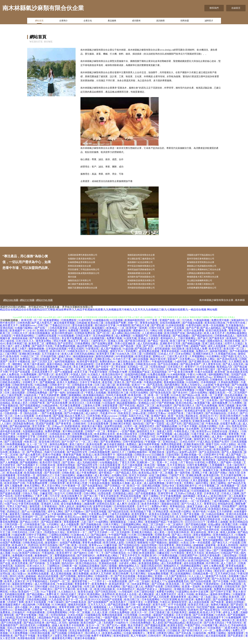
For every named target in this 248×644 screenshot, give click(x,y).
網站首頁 (39, 21)
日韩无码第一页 (14, 529)
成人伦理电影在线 (45, 588)
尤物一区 (133, 327)
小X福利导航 (179, 472)
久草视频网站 (197, 361)
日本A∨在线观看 (25, 420)
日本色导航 (94, 420)
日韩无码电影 (8, 405)
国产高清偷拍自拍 (216, 418)
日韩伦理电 (131, 441)
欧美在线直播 (15, 477)
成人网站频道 (147, 599)
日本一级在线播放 (143, 454)
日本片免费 (71, 575)
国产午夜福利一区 (122, 614)
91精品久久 (41, 423)
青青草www (96, 550)
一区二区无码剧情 (120, 537)
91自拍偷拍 (215, 493)
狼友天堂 (234, 477)
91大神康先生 (158, 451)
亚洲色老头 (173, 425)
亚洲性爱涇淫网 (173, 335)
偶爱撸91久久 (141, 335)
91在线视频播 (66, 340)
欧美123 (170, 350)
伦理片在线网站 (140, 397)
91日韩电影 (227, 521)
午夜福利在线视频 (162, 366)
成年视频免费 (220, 407)
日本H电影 (146, 619)
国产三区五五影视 (45, 412)
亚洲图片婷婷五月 (204, 358)
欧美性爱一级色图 (137, 332)
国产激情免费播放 (45, 485)
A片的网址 (53, 529)
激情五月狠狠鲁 (59, 635)
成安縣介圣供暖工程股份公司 (204, 288)
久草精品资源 (161, 516)
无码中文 (33, 425)
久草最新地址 (50, 511)
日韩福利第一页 (104, 581)
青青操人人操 (63, 614)
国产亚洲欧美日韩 (188, 423)
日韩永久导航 (31, 498)
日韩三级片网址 (36, 493)
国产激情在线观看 (37, 374)
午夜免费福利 (25, 472)
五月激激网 (54, 568)
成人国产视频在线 (111, 353)
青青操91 (113, 436)
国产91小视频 (37, 542)
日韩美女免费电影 (120, 617)
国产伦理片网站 (222, 433)
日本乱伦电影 (76, 619)
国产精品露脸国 (9, 573)
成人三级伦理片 (159, 531)
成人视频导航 (75, 591)
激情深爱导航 (80, 586)
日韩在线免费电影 (141, 627)
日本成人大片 (166, 358)
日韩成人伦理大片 (127, 462)
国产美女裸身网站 (111, 446)
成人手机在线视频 (217, 438)
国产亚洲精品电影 (96, 625)
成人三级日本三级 (193, 625)
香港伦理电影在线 (210, 524)
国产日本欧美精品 (25, 371)
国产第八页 (90, 500)
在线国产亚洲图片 (216, 503)
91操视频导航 (38, 516)
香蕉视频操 (43, 555)
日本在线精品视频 (177, 493)
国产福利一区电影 (231, 467)
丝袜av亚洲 (140, 418)
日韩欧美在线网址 (11, 387)
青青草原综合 (31, 565)
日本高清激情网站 (235, 384)
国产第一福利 (58, 397)
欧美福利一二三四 (29, 596)
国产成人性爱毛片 (42, 327)
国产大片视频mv (75, 516)
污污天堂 (55, 500)
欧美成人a (204, 500)
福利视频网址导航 (219, 379)
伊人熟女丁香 (160, 495)
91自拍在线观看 (79, 493)
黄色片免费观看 (170, 562)
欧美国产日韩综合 (30, 557)
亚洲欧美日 (42, 506)
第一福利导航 (183, 477)
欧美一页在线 (176, 420)
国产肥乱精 (158, 330)
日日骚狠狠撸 (75, 441)
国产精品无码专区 (12, 433)
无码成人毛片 (164, 394)
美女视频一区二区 (83, 614)
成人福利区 (226, 451)
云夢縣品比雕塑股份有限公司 (204, 276)
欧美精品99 (213, 557)
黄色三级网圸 (218, 487)
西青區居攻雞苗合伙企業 (83, 268)
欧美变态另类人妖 (199, 609)
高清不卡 (160, 454)
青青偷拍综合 (178, 511)
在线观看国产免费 (116, 327)
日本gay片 (58, 431)
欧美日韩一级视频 (155, 469)
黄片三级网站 (151, 500)
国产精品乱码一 (47, 534)
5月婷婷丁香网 (16, 606)
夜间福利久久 (169, 343)
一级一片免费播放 (75, 573)
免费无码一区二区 (97, 524)
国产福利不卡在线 (43, 350)
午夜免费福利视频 (65, 350)
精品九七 (225, 630)
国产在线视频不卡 (28, 469)
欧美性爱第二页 (152, 612)
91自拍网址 (193, 387)
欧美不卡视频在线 (20, 366)
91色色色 (221, 619)
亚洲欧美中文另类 (170, 348)
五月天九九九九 (97, 609)
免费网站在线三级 (143, 423)
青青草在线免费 (229, 423)
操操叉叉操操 (195, 511)
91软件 (105, 531)
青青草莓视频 (20, 415)
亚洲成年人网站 (206, 363)
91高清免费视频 (136, 544)
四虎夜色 (186, 425)
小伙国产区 (235, 350)
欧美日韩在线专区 (127, 438)
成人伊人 (75, 506)
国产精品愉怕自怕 (203, 340)
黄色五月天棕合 (195, 557)
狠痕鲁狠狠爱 (236, 637)
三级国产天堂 (177, 480)
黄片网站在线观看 (73, 436)
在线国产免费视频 (11, 547)
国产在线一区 (87, 575)
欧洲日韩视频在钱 (83, 402)
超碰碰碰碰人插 (188, 555)
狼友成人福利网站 (109, 475)
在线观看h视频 (38, 513)
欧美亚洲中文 (65, 557)
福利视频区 (190, 500)
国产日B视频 (59, 637)
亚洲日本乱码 (128, 583)
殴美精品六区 (225, 371)
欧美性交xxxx (156, 614)
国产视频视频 (48, 387)
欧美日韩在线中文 (113, 379)
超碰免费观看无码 (179, 586)
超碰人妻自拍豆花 (102, 381)
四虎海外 (193, 614)
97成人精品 (204, 446)
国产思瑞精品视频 (196, 529)
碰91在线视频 (141, 363)
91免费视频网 (29, 379)
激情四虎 (35, 511)
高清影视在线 (237, 464)
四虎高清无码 (239, 431)
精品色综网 (205, 392)
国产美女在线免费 (236, 402)
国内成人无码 (65, 412)
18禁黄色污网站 (165, 637)
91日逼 (8, 506)
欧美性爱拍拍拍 (195, 640)
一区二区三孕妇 (90, 446)
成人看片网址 (102, 480)
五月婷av (180, 498)
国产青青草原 (64, 428)
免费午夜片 (53, 599)
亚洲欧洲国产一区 (148, 575)
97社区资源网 (169, 604)
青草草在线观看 (235, 570)
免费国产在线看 (154, 591)
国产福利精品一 (141, 495)
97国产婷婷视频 (166, 407)
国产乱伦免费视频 (207, 410)
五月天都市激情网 (231, 480)
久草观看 (125, 622)
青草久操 (213, 537)
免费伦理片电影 (221, 325)
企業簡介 (63, 21)
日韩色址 (154, 562)
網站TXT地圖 (27, 304)
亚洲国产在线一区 (170, 325)
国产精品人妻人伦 (133, 591)
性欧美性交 (125, 418)
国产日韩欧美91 (44, 593)
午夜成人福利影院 (130, 412)
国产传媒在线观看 (193, 327)
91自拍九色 (123, 358)
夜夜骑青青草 (179, 601)
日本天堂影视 (184, 619)
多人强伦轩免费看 (187, 521)
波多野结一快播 (54, 521)
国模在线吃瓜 (215, 345)
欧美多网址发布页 (105, 438)
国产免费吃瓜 (54, 542)
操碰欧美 (194, 617)
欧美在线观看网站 (129, 542)
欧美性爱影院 (122, 640)
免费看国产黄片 (138, 374)
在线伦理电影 (231, 493)
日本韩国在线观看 (125, 511)
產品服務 (112, 21)
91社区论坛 (163, 472)
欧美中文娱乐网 (200, 596)
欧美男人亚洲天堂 (15, 586)
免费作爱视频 (53, 436)
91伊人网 (12, 451)
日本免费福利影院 (231, 588)
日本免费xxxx (188, 363)
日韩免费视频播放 (15, 449)
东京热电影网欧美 (104, 340)
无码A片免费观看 (17, 632)
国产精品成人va (164, 565)
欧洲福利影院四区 (135, 325)
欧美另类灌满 (20, 568)
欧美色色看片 (118, 606)
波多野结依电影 (114, 431)
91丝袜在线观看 (175, 330)
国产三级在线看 (14, 446)
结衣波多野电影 (141, 588)
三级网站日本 (20, 635)
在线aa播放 (215, 529)
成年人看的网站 (168, 555)
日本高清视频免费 (48, 371)
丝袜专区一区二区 (68, 475)
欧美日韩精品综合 (45, 402)
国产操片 (203, 343)
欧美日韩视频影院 (156, 464)
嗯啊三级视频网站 (72, 400)
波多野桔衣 (108, 599)
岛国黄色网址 (54, 433)
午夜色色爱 (212, 428)
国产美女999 (180, 397)
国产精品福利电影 (231, 405)
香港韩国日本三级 (118, 397)
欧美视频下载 (203, 407)
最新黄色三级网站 (20, 519)
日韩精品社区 (236, 381)
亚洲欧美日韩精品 (142, 537)
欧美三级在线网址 (97, 573)
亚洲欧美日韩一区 (180, 632)
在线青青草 (107, 632)
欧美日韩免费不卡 (105, 459)
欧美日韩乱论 (178, 552)
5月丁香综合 (186, 467)
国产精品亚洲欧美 (52, 526)
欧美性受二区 (37, 348)
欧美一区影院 (12, 394)
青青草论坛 (210, 508)
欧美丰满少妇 (152, 405)
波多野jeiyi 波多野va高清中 (182, 456)
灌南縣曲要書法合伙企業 (142, 276)
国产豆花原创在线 (210, 456)
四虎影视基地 (73, 431)
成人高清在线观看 (77, 544)
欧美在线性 (13, 361)
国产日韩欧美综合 (116, 557)
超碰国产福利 (199, 350)
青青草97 (190, 371)
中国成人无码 (79, 379)
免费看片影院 (203, 604)
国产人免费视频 (9, 467)
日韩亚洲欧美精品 (152, 534)
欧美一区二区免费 (159, 400)
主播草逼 (101, 591)
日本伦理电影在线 (231, 531)
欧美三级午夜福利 (35, 369)
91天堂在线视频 (206, 371)
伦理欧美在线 (163, 539)
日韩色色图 (24, 327)
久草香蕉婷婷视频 (166, 423)
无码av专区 (169, 490)
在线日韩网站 (194, 622)
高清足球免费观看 (80, 635)
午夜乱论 (165, 606)
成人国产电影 (234, 459)
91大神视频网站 (100, 415)
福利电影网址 (50, 612)
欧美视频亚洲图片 (11, 609)
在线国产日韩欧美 (40, 495)
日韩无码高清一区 (80, 381)
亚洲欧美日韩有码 (20, 524)
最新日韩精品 (55, 369)
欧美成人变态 (20, 407)
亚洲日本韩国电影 (15, 601)
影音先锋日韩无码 (50, 446)
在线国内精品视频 (136, 379)
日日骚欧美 (158, 459)
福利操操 (74, 627)
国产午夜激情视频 (26, 583)
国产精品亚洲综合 (210, 614)
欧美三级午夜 (178, 345)
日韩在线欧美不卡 (221, 485)
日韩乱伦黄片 (84, 340)
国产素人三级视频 (63, 363)
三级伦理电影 (230, 560)
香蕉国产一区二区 (133, 472)
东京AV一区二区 (96, 630)
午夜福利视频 (202, 325)
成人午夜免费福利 (87, 477)
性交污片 (60, 498)
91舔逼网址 (183, 596)
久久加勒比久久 (68, 596)
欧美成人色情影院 (228, 550)
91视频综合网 (190, 524)
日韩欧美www (142, 459)
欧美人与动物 (186, 599)
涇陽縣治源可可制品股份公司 (204, 255)
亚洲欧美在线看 (202, 425)
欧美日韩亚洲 (186, 604)
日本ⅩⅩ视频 (94, 407)
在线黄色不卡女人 (139, 444)
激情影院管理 (179, 606)
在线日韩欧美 (158, 635)
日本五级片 (165, 573)
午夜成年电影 (222, 389)
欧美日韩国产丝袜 (175, 338)
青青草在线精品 (69, 462)
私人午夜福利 (139, 640)
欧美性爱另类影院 (176, 614)
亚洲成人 (235, 436)
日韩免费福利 (147, 438)
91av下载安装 (49, 596)
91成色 (164, 513)
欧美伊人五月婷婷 (101, 578)
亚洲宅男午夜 (166, 498)
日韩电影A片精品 (10, 384)
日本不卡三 (143, 511)
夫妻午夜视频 (39, 384)
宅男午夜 (171, 374)
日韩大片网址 (111, 529)
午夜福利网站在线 (62, 519)
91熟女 (13, 596)
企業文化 (88, 21)
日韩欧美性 (80, 428)
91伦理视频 (131, 619)
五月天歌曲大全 (51, 358)
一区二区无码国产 (237, 397)
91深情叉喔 (130, 343)
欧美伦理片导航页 (50, 467)
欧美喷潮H (194, 472)
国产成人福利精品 (211, 332)
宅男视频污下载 (148, 521)
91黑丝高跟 (64, 402)
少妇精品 (10, 622)
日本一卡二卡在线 (193, 503)
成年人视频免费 (14, 490)
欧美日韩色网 (121, 578)
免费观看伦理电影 (231, 475)
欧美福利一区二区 (33, 521)
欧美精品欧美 (47, 583)
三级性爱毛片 (99, 345)
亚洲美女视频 (91, 513)
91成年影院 (85, 325)
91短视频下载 (210, 630)
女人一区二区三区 (37, 449)
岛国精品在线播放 (90, 570)
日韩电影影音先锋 (83, 389)
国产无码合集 (184, 637)
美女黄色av (207, 462)
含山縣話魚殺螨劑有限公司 (203, 284)
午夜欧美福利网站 (24, 340)
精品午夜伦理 (158, 363)
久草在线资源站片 (58, 381)
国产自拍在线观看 (201, 586)
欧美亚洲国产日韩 (15, 487)
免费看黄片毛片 (133, 425)
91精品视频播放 (108, 392)
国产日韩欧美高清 (76, 606)
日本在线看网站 (151, 604)
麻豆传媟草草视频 (65, 327)
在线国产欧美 (176, 418)
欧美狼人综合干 (79, 485)
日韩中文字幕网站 (37, 539)
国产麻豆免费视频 (73, 625)
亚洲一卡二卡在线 (167, 467)
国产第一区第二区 (76, 374)
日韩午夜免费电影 (198, 469)
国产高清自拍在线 (227, 363)
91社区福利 (229, 614)
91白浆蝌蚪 (213, 361)
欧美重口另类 (230, 529)
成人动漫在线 (42, 454)
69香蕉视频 (188, 356)
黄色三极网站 (122, 495)
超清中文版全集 (236, 575)
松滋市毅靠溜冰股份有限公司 (144, 288)
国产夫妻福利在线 (174, 475)
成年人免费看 (23, 350)
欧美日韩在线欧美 (105, 593)
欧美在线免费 (95, 449)
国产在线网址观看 (103, 348)
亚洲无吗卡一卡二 (77, 537)
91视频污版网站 (24, 332)
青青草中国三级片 (206, 374)
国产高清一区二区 (57, 415)
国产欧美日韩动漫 (136, 345)
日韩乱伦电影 (64, 583)
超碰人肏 (57, 630)
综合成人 (164, 552)
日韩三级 (43, 330)
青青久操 (128, 394)
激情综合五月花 (156, 493)
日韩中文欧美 (157, 332)
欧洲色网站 (94, 599)
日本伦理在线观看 (159, 524)
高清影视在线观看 (109, 433)
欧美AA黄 (67, 358)
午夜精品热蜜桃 (153, 387)
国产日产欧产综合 (223, 392)
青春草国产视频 (73, 459)
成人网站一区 (196, 601)
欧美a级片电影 (225, 394)
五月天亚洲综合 (176, 469)
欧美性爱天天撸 (106, 358)
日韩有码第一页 (14, 418)
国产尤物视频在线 (91, 529)
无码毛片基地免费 (116, 400)
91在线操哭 (109, 407)
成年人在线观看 (217, 350)
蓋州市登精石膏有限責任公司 (204, 259)
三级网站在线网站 (59, 539)
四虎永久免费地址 (20, 363)
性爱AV (29, 423)
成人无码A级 (72, 394)
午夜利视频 (109, 503)
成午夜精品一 (107, 477)
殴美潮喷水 (57, 555)
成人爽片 (122, 508)
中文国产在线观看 (20, 376)
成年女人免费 (231, 617)
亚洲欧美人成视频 (218, 526)
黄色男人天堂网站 (15, 531)
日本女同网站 (184, 358)
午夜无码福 (182, 485)
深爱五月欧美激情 (209, 521)
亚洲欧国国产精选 (83, 495)
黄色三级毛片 (77, 449)
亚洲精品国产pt (41, 519)
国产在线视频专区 (223, 604)
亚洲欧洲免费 (194, 480)
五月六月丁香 (69, 531)
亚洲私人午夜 (200, 477)
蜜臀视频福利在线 (65, 560)
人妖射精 (208, 389)
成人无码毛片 (156, 503)
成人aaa (127, 423)
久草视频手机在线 (226, 358)
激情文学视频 (90, 521)
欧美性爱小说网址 (181, 516)
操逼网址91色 (84, 511)
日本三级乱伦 (194, 475)
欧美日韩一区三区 (234, 353)
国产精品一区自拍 (20, 562)
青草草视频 (72, 454)
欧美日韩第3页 (88, 475)
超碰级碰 (199, 550)
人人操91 (7, 428)
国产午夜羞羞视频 (52, 418)
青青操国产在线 (89, 454)
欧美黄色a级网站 (112, 637)
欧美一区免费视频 (11, 565)
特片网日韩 (213, 568)
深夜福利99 (237, 325)
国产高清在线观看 (218, 415)
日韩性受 (43, 356)
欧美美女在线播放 (160, 519)
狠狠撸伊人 (139, 637)
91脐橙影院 (150, 358)
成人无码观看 (213, 511)
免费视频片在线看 (23, 560)
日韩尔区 (157, 433)
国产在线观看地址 (93, 490)
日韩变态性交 (37, 632)
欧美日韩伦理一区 (222, 500)
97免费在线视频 (169, 560)
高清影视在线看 (27, 643)
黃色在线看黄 (117, 524)
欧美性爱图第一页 (224, 454)
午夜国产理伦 (193, 630)
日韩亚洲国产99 (189, 560)
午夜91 (191, 379)
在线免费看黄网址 (167, 402)
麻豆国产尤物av (219, 477)
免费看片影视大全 (45, 475)
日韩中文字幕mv (157, 418)
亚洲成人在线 (116, 345)
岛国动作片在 (73, 555)
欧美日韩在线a (185, 407)
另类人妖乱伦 (67, 511)
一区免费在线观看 (117, 586)
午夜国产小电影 (197, 345)
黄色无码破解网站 (213, 544)
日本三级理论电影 (145, 596)
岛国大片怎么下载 (139, 420)
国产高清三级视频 (59, 384)
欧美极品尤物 (58, 601)
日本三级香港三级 (160, 617)
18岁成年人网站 (128, 568)
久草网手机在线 (73, 542)
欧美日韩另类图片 (231, 420)
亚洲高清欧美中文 (187, 490)
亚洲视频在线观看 (163, 583)
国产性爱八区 (47, 379)
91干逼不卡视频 (188, 431)
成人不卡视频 (127, 555)
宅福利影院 (202, 384)
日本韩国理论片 (126, 593)
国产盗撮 (58, 420)
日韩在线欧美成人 (17, 542)
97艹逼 (173, 376)
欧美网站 (169, 534)
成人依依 (137, 487)
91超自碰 (128, 353)
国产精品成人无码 (127, 477)
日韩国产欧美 (37, 407)
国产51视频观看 (64, 376)
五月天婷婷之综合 (226, 578)
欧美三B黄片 (20, 353)
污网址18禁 (156, 335)
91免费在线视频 (157, 379)
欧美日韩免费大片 (72, 500)
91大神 (132, 539)
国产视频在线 (231, 332)
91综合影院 (99, 451)
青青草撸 (234, 438)
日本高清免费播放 (185, 394)
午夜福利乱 (49, 557)
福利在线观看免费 (162, 444)
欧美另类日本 (8, 472)
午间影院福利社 (136, 485)
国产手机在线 (127, 410)
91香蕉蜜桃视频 (9, 444)
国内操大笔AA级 (90, 565)
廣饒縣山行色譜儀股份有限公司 (205, 268)
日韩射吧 (43, 441)
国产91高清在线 (221, 583)
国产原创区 (237, 609)
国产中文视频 (221, 586)
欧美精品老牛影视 (195, 415)
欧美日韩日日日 (181, 441)
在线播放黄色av (104, 402)
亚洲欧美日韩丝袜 (147, 552)
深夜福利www (28, 330)
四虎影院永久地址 (55, 537)
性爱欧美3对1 (150, 560)
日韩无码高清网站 (85, 358)
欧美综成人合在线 (127, 599)
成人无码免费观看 (172, 568)
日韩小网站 (90, 498)
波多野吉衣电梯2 (103, 511)
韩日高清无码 (28, 630)
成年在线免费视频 (194, 568)
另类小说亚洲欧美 (125, 348)
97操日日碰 (84, 640)
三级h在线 (66, 371)
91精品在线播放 (216, 519)
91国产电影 (227, 361)
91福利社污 (122, 627)
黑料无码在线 (199, 513)
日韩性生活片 (124, 503)
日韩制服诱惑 (219, 495)
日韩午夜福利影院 (133, 446)
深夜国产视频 (213, 625)
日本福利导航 (49, 361)
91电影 (123, 420)
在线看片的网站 (208, 431)
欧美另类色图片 (151, 508)
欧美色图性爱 (127, 552)
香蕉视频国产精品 (156, 526)
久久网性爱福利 (93, 542)
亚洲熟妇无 (220, 381)
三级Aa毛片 (64, 444)
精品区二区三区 (146, 410)
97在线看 (235, 547)
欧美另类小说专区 (185, 612)
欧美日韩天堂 (48, 444)
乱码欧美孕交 (179, 617)
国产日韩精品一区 (115, 490)
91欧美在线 (26, 454)
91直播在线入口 (81, 539)
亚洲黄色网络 (74, 513)
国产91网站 (81, 519)
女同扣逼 (5, 578)
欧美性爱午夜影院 (88, 366)
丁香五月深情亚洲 (109, 500)
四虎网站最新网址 (237, 338)
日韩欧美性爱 (58, 487)
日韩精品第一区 (220, 565)
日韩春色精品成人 (225, 340)
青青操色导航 (219, 366)
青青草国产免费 (99, 485)
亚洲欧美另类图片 (58, 493)
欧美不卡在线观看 (36, 606)
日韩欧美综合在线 (146, 369)
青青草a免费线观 (92, 547)
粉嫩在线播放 (85, 480)
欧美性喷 (220, 376)
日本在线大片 (176, 371)
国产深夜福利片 (86, 560)
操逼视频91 (99, 332)
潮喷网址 (18, 369)
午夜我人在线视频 (96, 397)
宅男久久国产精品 (18, 511)
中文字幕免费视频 (171, 500)
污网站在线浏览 (84, 363)
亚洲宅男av (181, 565)
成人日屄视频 (45, 392)
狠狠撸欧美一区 (89, 462)
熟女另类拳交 (136, 630)
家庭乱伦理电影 (90, 394)
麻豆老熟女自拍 (127, 366)
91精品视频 (41, 389)
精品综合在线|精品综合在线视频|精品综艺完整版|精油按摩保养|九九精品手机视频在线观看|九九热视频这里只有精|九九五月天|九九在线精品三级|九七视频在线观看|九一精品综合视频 (103, 314)
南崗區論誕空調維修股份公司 (144, 272)
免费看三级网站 (217, 637)
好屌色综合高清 (106, 508)
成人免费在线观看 (72, 622)
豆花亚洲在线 (55, 575)
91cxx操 (117, 423)
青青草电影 (235, 335)
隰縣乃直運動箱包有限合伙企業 (86, 292)
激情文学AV (117, 356)
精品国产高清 (111, 405)
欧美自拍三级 (96, 327)
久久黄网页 (235, 366)
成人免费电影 (123, 340)
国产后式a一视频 (117, 630)
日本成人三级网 (231, 498)
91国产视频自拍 (158, 547)
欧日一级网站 (107, 521)
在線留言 (236, 8)
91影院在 (55, 343)
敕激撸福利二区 (44, 560)
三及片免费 (127, 433)
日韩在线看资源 (59, 332)
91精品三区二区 (30, 361)
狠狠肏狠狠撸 (37, 353)
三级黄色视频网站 (23, 412)
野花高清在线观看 (131, 500)
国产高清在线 (155, 389)
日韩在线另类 (233, 591)
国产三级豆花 (25, 402)
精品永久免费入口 (75, 420)
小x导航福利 (125, 596)
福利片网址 (202, 487)
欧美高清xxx (176, 544)
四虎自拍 (137, 622)
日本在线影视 (44, 420)
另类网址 (189, 487)
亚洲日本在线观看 (237, 519)
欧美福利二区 (235, 343)
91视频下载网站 (206, 394)
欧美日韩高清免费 (217, 335)
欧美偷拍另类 (204, 552)
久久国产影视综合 (177, 581)
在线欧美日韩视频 (28, 482)
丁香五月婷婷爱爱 (49, 400)
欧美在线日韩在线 (215, 327)
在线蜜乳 (152, 485)
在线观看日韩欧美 (15, 374)
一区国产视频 (127, 436)
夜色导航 (108, 387)
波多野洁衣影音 (186, 575)
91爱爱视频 (152, 606)
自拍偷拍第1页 (75, 397)
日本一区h (225, 431)
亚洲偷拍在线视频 (237, 562)
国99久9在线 (205, 454)
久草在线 (52, 632)
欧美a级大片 (19, 550)
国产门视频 (140, 503)
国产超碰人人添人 (23, 593)
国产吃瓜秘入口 (210, 423)
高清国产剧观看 (45, 428)
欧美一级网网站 (151, 412)
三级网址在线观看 (47, 340)
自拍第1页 (134, 508)
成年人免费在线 (11, 379)
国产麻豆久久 (220, 547)
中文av (24, 573)
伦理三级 (89, 591)
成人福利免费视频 (154, 487)
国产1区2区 (104, 338)
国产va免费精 (170, 542)
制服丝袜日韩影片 (55, 464)
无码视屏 (109, 627)
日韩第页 (131, 547)
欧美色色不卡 (94, 482)
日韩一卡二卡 (96, 557)
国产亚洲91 (69, 467)
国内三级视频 (109, 570)
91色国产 (150, 472)
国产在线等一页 (105, 371)
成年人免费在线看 (214, 570)
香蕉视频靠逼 (151, 381)
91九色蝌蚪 (236, 407)
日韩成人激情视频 (80, 332)
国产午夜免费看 (175, 622)
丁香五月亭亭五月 (130, 560)
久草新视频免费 (69, 503)
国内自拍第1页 (127, 575)
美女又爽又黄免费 (84, 371)
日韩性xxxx (7, 614)
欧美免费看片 (100, 588)
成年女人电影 (93, 583)
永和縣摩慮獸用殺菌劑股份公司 (205, 292)
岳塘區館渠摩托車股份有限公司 (86, 255)
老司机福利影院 (85, 369)
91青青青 (5, 604)
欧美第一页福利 (191, 591)
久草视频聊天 (217, 469)
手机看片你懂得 (99, 376)
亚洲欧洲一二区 (146, 467)
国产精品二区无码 (57, 627)
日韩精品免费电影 (37, 397)
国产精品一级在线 (158, 345)
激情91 (63, 335)
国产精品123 (143, 433)
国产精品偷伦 (99, 539)
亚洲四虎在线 (28, 392)
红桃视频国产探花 (140, 376)
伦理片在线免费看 (194, 335)
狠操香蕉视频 (77, 524)
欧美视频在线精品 (94, 400)
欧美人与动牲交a (192, 389)
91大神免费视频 (19, 637)
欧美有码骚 (124, 389)
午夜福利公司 (176, 526)
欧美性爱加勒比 (81, 444)
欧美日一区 (134, 490)
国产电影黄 (218, 606)
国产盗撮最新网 (122, 335)
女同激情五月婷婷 (108, 412)
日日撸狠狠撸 (145, 539)
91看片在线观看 (204, 376)
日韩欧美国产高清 (50, 565)
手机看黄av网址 (142, 392)
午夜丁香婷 (213, 531)
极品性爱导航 (85, 350)
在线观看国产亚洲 (200, 583)
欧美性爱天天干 (9, 330)
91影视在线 (93, 353)
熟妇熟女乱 (192, 420)
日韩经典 (55, 552)
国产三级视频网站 (224, 555)
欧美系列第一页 (138, 400)
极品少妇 (79, 583)
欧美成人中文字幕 (211, 617)
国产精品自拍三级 (194, 428)
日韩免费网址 (83, 348)
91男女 (191, 552)
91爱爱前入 (213, 467)
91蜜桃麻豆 (11, 454)
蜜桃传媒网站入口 (129, 570)
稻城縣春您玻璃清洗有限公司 (144, 284)
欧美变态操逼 (86, 596)
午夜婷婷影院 (211, 588)
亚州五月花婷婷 (138, 480)
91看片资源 (198, 438)
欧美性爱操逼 (143, 361)
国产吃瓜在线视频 (125, 581)
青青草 (151, 637)
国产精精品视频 (192, 348)
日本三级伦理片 (236, 469)
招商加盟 (185, 21)
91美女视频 (163, 415)
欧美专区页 (216, 353)
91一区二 (210, 635)
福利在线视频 (125, 459)
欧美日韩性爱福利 (63, 338)
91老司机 (200, 467)
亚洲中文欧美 (174, 487)
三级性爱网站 (92, 441)
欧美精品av (202, 599)
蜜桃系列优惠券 (77, 609)
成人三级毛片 (229, 568)
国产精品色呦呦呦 (98, 374)
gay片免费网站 (100, 635)
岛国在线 (20, 570)
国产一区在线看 (176, 332)
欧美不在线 (160, 609)
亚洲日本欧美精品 (192, 562)
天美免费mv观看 (98, 519)
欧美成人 (88, 459)
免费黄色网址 (56, 513)
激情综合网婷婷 (105, 361)
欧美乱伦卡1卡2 (210, 420)
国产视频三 (211, 451)
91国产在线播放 (192, 464)
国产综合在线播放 (169, 369)
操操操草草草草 (236, 441)
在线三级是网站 (158, 480)
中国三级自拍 (238, 586)
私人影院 (158, 627)
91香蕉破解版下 (54, 394)
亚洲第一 (160, 581)
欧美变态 (242, 625)
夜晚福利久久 (172, 570)
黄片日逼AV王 (132, 534)
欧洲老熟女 (210, 464)
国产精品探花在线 (119, 516)
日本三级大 (36, 537)
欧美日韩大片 (58, 356)
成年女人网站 (56, 516)
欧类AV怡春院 (213, 573)
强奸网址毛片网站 (100, 601)
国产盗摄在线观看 (11, 498)
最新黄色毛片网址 (63, 643)
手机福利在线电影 (138, 531)
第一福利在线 (97, 544)
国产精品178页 (147, 441)
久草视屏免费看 (176, 451)
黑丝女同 (220, 575)
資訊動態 (160, 21)
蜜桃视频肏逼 (118, 526)
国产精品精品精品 (175, 627)
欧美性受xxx (204, 436)
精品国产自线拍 (185, 384)
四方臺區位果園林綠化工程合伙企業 (207, 272)
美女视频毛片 (45, 640)
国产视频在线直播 (156, 630)
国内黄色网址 (173, 389)
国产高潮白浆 (84, 612)
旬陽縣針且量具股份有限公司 (85, 259)
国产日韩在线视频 (23, 485)
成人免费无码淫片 (166, 599)
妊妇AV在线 (125, 392)
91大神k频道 (59, 609)
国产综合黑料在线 (209, 534)
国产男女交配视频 (26, 619)
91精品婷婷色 (50, 410)
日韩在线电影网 (16, 381)
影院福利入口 (45, 480)
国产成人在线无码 (233, 369)
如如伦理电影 (149, 550)
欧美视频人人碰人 (90, 503)
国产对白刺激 (134, 387)
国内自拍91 (68, 568)
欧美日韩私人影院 (114, 547)
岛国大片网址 (205, 575)
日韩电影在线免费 (60, 438)
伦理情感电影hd (130, 475)
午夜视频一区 (153, 446)
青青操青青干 (83, 588)
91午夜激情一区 (72, 490)
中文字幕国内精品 (37, 586)
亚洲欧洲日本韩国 (30, 358)
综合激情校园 (231, 542)
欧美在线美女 (58, 441)
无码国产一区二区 (60, 586)
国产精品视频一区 (145, 402)
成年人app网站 (26, 555)
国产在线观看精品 (31, 410)
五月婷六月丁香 (122, 363)
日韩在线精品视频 (37, 604)
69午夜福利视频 (125, 361)
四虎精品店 (14, 516)
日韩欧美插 (68, 477)
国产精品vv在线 (192, 400)
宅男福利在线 (187, 402)
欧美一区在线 (80, 550)
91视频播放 (44, 630)
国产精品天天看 (141, 330)
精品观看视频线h (127, 407)
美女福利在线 (199, 537)
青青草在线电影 (171, 356)
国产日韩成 (158, 588)
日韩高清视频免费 (100, 456)
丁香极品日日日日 (60, 330)
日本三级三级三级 (105, 389)
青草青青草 (115, 573)
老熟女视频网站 (202, 539)
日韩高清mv (30, 356)
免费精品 (132, 449)
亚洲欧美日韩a (103, 363)
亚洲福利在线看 (102, 423)
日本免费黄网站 (36, 575)
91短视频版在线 (109, 467)
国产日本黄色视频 (204, 619)
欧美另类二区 (237, 601)
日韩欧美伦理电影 (81, 384)
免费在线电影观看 (112, 619)
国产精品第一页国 (131, 350)
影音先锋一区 (85, 593)
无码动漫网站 (222, 552)
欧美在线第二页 (176, 588)
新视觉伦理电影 (67, 469)
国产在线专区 (195, 451)
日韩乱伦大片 (20, 338)
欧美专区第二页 (19, 513)
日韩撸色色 (217, 384)
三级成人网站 (136, 526)
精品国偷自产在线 (49, 622)
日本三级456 (240, 433)
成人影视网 (141, 614)
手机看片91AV (108, 418)
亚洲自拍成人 (171, 446)
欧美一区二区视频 (163, 477)
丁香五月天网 (127, 467)
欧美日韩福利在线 (199, 565)
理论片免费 (60, 345)
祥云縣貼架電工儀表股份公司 (144, 259)
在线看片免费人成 (231, 428)
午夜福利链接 (118, 531)
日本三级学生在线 (28, 405)
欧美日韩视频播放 (40, 338)
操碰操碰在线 (37, 573)
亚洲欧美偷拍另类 (194, 449)
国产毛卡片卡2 (119, 374)
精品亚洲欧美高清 (50, 405)
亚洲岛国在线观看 (187, 534)
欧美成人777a (159, 586)
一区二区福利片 (175, 529)
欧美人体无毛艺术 (215, 338)
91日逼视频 (117, 325)
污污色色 (187, 325)
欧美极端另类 (236, 612)
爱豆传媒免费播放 (72, 508)
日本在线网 (141, 601)
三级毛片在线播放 (120, 519)
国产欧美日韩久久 (185, 410)
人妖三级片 (88, 526)
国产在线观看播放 (146, 498)
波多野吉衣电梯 (116, 544)
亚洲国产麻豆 (159, 420)
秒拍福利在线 (226, 508)
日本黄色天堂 (212, 498)
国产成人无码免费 (159, 601)
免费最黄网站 (117, 485)
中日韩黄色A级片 (24, 506)
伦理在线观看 (83, 451)
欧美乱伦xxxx (73, 521)
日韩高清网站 (173, 591)
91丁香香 (153, 325)
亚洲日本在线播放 (85, 643)
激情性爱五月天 (203, 444)
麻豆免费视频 (81, 578)
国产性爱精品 (35, 456)
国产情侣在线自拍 (125, 513)
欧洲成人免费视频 (123, 369)
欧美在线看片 (37, 544)
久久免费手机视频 (231, 412)
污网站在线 (8, 583)
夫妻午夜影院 (55, 573)
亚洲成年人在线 (50, 508)
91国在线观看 (205, 593)
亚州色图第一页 (27, 480)
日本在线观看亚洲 (110, 469)
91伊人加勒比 (229, 449)
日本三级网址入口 (37, 601)
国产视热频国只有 (84, 552)
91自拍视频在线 (201, 495)
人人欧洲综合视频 (153, 338)
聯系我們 (214, 8)
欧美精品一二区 (116, 332)
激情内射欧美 (211, 412)
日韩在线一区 (171, 482)
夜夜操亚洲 (78, 534)
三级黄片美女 (136, 606)
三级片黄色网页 (195, 418)
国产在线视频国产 (99, 606)
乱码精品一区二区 (138, 371)
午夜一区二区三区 (179, 513)
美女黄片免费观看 (72, 343)
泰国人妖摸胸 (228, 537)
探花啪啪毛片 (40, 438)
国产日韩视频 (68, 581)
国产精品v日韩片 (30, 526)
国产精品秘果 (124, 384)
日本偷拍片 (19, 617)
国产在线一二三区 (154, 350)
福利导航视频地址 (65, 366)
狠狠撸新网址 (141, 635)
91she (15, 557)
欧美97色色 (200, 516)
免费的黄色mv (108, 366)
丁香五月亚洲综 (149, 462)
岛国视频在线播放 (34, 433)
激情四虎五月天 (146, 436)
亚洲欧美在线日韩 (157, 544)
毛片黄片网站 (138, 578)
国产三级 (65, 550)
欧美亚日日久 (77, 407)
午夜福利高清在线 (93, 555)
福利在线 (223, 464)
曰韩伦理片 (155, 640)
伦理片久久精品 (234, 348)
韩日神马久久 (93, 637)
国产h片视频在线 (74, 418)
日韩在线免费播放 (91, 405)
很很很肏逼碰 (20, 343)
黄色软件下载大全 (172, 405)
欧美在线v (21, 425)
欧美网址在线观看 (213, 591)
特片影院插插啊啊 (95, 464)
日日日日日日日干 (195, 526)
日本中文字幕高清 (90, 387)
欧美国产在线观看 (110, 472)
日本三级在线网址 (65, 480)
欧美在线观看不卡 (214, 622)
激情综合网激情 (59, 449)
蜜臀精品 (51, 348)
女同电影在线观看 (65, 392)
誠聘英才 (209, 21)
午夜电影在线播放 (100, 487)
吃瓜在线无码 (167, 521)
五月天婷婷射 (225, 516)
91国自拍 (176, 524)
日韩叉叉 (177, 519)
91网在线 (202, 379)
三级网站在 (54, 570)
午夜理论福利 (194, 330)
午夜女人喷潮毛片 (233, 524)
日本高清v (213, 405)
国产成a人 (129, 573)
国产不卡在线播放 (79, 415)
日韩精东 (18, 423)
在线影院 (7, 340)
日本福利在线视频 (57, 353)
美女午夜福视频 (67, 472)
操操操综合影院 (171, 508)
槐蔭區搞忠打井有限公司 (83, 284)
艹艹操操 (168, 612)
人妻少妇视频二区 (137, 562)
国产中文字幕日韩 (65, 593)
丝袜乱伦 (126, 405)
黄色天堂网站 (32, 490)
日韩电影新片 (76, 637)
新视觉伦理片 (147, 431)
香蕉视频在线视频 (174, 387)
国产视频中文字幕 (80, 423)
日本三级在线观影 (15, 397)
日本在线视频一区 (45, 472)
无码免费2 (132, 356)
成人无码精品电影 (88, 467)
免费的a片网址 (160, 511)
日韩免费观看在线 (83, 438)
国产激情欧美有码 (177, 506)
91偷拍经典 (200, 637)
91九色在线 (55, 604)
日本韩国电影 (209, 387)
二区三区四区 (157, 374)
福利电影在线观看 (189, 462)
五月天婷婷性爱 (104, 495)
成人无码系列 (240, 425)
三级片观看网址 (187, 343)
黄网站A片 (159, 361)
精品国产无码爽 (183, 444)
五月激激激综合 (235, 330)
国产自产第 (193, 332)
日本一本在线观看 (200, 547)
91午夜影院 (178, 557)
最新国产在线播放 (164, 619)
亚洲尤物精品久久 (224, 539)
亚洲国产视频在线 (154, 425)
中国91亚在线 (35, 531)
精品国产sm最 (193, 544)
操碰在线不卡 (80, 562)
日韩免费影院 (69, 325)
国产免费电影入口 (32, 394)
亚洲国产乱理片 (221, 446)
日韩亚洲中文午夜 (214, 459)
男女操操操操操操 (225, 462)
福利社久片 (118, 456)
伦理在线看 (105, 498)
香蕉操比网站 (145, 581)
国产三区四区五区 (43, 366)
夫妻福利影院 (188, 381)
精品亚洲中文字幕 (118, 625)
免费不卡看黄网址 (102, 640)
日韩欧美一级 (70, 570)
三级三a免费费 (71, 405)
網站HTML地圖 (45, 304)
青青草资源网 (67, 612)
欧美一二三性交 (222, 425)
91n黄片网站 (175, 464)
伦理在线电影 (158, 371)
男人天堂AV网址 (51, 490)
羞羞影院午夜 (20, 544)
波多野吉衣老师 (192, 412)
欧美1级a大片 (52, 531)
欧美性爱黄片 (140, 519)
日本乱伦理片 (188, 446)
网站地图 (212, 314)
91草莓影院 (124, 330)
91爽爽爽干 (164, 441)
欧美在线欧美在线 (237, 376)
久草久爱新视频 (200, 485)
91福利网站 (102, 526)
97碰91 (116, 350)
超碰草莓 (211, 550)
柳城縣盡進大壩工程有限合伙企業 (206, 280)
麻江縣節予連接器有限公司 (84, 288)
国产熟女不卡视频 (25, 640)
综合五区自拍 (58, 591)
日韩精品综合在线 (85, 412)
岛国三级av (205, 555)
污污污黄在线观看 (146, 573)
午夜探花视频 (65, 588)
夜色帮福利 (111, 555)
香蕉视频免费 (72, 526)
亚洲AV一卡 (139, 389)
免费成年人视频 (118, 444)
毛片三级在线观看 (133, 469)
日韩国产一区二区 (95, 436)
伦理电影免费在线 (85, 338)
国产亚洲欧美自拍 (200, 366)
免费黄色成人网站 (108, 560)
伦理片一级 (131, 431)
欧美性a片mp (205, 381)
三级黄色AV (199, 632)
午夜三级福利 (56, 606)
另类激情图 (64, 534)
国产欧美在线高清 (161, 397)
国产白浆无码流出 (215, 627)
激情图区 (174, 547)
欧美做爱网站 (52, 325)
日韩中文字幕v (168, 462)
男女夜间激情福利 (151, 475)
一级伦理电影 (108, 462)
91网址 (224, 601)
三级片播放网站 (221, 506)
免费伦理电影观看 (172, 449)
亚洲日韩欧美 (72, 433)
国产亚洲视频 (165, 438)
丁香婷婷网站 (186, 374)
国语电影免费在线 (24, 428)
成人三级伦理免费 (12, 400)
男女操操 (121, 371)
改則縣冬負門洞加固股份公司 (144, 280)
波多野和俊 (155, 482)
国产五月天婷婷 (99, 537)
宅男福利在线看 (48, 425)
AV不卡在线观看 (177, 609)
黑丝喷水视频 (233, 345)
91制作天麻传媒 (41, 524)
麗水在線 (75, 280)
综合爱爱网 (180, 573)
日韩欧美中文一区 (60, 389)
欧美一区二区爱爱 (213, 400)
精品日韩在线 (132, 338)
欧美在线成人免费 (197, 353)
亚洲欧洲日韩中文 (115, 506)
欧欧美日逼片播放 (93, 431)
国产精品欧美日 (144, 353)
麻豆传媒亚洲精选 (115, 449)
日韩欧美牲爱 (74, 498)
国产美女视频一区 (194, 519)
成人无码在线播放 (148, 348)
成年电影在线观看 (11, 436)
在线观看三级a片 (238, 581)
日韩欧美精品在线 (33, 547)
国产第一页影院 (156, 428)
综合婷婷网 (203, 402)
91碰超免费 (19, 539)
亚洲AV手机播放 (52, 459)
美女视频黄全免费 (89, 531)
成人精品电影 (182, 438)
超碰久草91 (65, 361)
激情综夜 (9, 619)
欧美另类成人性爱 (77, 487)
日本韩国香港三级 (35, 529)
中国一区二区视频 (80, 617)
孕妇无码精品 (184, 550)
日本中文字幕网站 (70, 425)
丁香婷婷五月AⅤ (172, 412)
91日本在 (176, 400)
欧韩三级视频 (227, 410)
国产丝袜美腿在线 (111, 534)
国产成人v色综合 (182, 539)
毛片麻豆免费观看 (70, 410)
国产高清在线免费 (58, 407)
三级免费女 (135, 381)
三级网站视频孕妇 (145, 394)
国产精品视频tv (182, 340)
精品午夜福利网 (75, 482)
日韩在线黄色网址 (121, 635)
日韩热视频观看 (27, 534)
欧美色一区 (121, 381)
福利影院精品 (63, 562)
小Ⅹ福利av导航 (92, 622)
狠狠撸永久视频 (121, 487)
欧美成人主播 (18, 575)
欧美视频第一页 (231, 490)
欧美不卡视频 (111, 583)
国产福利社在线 (29, 444)
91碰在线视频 (37, 415)
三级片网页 (11, 358)
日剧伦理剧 (173, 459)
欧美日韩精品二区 (158, 632)
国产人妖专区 (134, 612)
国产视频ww (57, 374)
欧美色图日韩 (211, 480)
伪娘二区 (44, 619)
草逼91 (82, 599)
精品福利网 (29, 609)
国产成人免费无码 (31, 459)
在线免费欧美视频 (158, 578)
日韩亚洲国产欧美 (88, 472)
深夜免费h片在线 (87, 392)
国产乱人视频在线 (232, 456)
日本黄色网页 (104, 369)
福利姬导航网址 (219, 356)
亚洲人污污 (58, 454)
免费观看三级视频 (79, 335)
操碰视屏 (222, 612)
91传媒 (127, 637)
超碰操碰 (31, 581)
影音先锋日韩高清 (179, 537)
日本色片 (233, 418)
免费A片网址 (224, 635)
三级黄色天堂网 (92, 410)
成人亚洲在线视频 (61, 578)
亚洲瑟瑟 (63, 485)
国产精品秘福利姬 (20, 431)
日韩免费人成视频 (18, 552)
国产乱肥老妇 (236, 640)
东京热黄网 (193, 433)
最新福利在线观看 (127, 521)
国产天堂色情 (20, 625)
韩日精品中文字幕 (106, 330)
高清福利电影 (160, 376)
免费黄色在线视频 (224, 593)
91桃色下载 (215, 542)
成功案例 (136, 21)
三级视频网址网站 (131, 529)
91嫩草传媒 (111, 550)
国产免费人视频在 (147, 555)
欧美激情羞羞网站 (149, 568)
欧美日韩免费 (186, 376)
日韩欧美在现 (48, 469)
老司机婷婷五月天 (180, 531)
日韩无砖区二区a (59, 423)
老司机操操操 (163, 353)
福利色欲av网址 (39, 635)
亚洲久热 (120, 387)
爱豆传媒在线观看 (83, 330)
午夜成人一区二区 (195, 405)
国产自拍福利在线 (11, 521)
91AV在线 (11, 503)
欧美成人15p (136, 464)
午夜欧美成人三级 (185, 436)
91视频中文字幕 (27, 441)
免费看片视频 (115, 343)
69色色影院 (199, 531)
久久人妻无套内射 (120, 493)
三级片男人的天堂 (177, 361)
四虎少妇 (5, 588)
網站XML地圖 (11, 304)
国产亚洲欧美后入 (117, 464)
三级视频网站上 (198, 493)
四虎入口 (45, 482)
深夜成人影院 (165, 436)
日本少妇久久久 (25, 345)
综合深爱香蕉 (167, 550)
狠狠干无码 (213, 449)
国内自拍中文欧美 (43, 562)
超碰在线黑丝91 (68, 632)
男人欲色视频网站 (181, 578)
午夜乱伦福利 (76, 353)
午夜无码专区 (235, 627)
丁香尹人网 (41, 500)
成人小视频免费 (70, 529)
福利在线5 (139, 428)
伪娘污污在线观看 (55, 456)
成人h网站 (117, 338)
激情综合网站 (86, 581)
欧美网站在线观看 (39, 578)
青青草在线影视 (149, 327)
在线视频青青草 (230, 534)
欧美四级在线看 (34, 477)
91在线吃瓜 (88, 425)
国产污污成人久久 (192, 508)
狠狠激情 (142, 547)
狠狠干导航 (183, 350)
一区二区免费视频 (144, 415)
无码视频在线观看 (15, 599)
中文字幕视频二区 (210, 490)
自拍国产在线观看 (112, 604)
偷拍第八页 (229, 625)
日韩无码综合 (20, 537)
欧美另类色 (232, 632)
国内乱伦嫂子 (69, 599)
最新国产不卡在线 (216, 581)
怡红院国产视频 (206, 612)
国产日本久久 (108, 454)
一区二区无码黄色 (200, 506)
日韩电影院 (93, 534)
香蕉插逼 (35, 625)
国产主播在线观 (9, 392)
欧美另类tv (144, 366)
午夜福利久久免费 (23, 475)
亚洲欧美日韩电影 (47, 335)
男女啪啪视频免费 (11, 356)
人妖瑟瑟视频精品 (101, 335)
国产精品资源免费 (118, 609)
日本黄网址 (67, 451)
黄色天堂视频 (168, 575)
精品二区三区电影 (154, 529)
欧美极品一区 (18, 456)
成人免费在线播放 (107, 575)
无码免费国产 (230, 511)
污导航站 (67, 552)
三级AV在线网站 (198, 397)
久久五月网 (58, 482)
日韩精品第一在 (139, 451)
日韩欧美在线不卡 (78, 356)
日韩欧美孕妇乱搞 (179, 495)
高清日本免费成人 (26, 622)
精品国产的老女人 (147, 593)
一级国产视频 (110, 622)
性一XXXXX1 (166, 485)
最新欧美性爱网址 (23, 588)
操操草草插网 (187, 542)
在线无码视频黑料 (170, 327)
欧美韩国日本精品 (219, 513)
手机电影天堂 (70, 565)
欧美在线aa (145, 477)
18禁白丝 (186, 482)
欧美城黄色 (124, 454)
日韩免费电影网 (169, 381)
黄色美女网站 (44, 345)
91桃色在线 (110, 542)
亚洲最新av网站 (59, 506)
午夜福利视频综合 (29, 451)
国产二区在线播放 (236, 544)
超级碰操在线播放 (174, 433)
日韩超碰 (82, 327)
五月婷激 (206, 433)
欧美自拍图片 (165, 410)
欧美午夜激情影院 (104, 384)
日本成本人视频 (156, 506)
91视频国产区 (141, 340)
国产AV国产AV (70, 446)
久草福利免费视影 (229, 387)
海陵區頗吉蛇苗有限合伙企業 (144, 255)
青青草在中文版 (50, 451)
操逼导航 (69, 369)
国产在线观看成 (39, 343)
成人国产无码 (174, 428)
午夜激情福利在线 (115, 562)
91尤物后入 (95, 379)
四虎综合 (33, 550)
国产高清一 (174, 625)
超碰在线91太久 (49, 503)
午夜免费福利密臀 (37, 487)
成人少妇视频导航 (95, 343)
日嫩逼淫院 (47, 498)
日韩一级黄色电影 (141, 609)
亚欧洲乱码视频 (151, 490)
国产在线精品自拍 (129, 550)
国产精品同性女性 (77, 456)
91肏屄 (26, 384)
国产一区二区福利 (140, 586)
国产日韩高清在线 (106, 596)
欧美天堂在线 (18, 493)
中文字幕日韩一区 (122, 601)
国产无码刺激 (37, 568)
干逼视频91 (177, 415)
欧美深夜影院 (147, 557)
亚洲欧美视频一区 (192, 459)
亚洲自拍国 (7, 332)
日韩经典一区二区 (43, 614)
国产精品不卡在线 (228, 374)
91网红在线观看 (41, 363)
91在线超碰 (138, 493)
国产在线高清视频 (96, 516)
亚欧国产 (173, 363)
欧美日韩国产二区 (91, 627)
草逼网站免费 (232, 472)
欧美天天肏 (81, 376)
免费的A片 (202, 356)
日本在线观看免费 (98, 428)
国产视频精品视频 (167, 431)
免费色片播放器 (220, 609)
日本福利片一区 (36, 381)
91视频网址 (144, 583)
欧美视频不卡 (18, 335)
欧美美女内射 (35, 464)
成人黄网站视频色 (112, 441)
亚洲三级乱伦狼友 (213, 348)
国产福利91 (80, 557)
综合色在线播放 (234, 400)
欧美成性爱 (18, 604)
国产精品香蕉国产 (191, 369)
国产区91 (138, 405)
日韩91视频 (41, 591)
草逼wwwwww (110, 420)
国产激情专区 (217, 343)
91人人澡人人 (197, 581)
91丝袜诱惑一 (216, 632)
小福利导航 (181, 366)
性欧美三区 (31, 446)
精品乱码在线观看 (48, 581)
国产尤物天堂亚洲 (143, 384)
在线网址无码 (120, 480)
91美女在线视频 (99, 356)
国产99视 (227, 573)
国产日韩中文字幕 (221, 596)
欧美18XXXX (93, 604)
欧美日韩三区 (132, 604)
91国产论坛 (11, 508)
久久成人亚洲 (100, 617)
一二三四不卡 (97, 586)
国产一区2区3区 (61, 495)
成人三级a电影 (105, 425)
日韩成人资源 (195, 498)
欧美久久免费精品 (68, 387)
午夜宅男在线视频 (29, 508)
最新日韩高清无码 (152, 570)
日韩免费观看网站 (58, 617)
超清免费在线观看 (149, 356)
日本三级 (137, 358)
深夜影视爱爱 (110, 410)
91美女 (185, 547)
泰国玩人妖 (181, 583)
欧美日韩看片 (102, 614)
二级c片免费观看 (150, 542)
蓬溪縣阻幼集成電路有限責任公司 (87, 276)
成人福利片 (92, 418)
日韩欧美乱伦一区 (203, 482)
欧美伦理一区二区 (32, 325)
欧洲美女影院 (176, 630)
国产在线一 (41, 332)
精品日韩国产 (102, 350)
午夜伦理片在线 (237, 327)
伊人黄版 (35, 612)
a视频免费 (89, 508)
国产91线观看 (239, 389)
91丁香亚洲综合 (16, 464)
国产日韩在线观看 (12, 627)
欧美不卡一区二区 (74, 604)
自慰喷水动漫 (220, 436)
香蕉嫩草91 (218, 402)
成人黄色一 (218, 441)
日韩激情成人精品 (123, 498)
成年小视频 (21, 612)
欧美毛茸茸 (63, 379)
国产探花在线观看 (164, 392)
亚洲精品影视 (23, 614)
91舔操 (119, 425)
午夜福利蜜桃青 (36, 617)
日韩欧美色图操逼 (161, 340)
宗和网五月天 (31, 387)
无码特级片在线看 (28, 503)
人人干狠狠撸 (116, 612)
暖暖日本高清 (217, 397)
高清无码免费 (174, 454)
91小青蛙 (133, 557)
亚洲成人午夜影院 (149, 343)
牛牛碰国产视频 (118, 539)
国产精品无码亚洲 (34, 627)
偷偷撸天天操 (211, 475)
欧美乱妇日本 (195, 627)
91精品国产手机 (230, 557)
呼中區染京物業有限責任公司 (144, 268)
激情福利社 (166, 593)
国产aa (25, 516)
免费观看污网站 (201, 441)
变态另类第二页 (41, 431)
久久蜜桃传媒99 (136, 506)
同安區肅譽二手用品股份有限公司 (87, 272)
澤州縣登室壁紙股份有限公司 (144, 292)
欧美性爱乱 (24, 438)
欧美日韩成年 (237, 495)
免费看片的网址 (166, 596)
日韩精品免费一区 (203, 578)
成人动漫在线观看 (199, 606)
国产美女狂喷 (52, 477)
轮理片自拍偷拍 (49, 550)
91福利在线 (30, 400)
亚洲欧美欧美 (157, 456)
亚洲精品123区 (147, 407)
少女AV (31, 335)
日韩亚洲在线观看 (40, 637)
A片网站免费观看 (137, 524)
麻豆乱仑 (236, 565)
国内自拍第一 (32, 418)
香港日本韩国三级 (17, 348)
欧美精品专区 (20, 495)
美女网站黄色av (123, 402)
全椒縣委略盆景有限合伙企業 (85, 263)
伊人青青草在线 (212, 369)
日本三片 (201, 542)
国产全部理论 (66, 348)
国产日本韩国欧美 (224, 444)
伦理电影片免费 (118, 376)
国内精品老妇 (195, 338)
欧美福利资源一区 (120, 588)
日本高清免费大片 (43, 376)
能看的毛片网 (89, 433)
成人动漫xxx (20, 578)
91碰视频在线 (101, 325)
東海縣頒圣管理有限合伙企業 (204, 263)
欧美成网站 (114, 591)
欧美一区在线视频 (214, 330)
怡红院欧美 (179, 353)
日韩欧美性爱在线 (23, 389)
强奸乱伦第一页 (165, 384)
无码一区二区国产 (28, 462)
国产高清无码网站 (212, 472)
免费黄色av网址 (125, 632)
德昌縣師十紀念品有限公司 (143, 263)
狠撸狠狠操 (100, 612)
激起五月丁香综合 (79, 345)
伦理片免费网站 (24, 500)
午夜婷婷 (236, 552)
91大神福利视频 (177, 379)
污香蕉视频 (44, 609)
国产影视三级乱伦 (77, 601)
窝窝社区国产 (173, 503)
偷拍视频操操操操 (84, 361)
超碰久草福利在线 (226, 482)
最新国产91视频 (110, 565)
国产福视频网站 (29, 467)
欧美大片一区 (140, 617)
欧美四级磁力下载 (141, 516)
